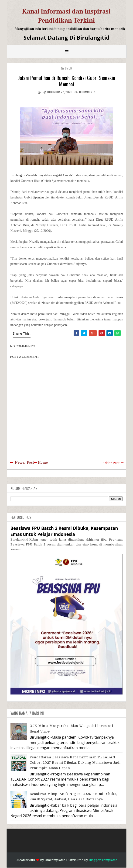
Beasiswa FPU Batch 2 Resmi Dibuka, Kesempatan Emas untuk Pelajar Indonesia (64, 531)
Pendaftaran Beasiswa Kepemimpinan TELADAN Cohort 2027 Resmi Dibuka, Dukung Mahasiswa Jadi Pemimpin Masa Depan (75, 763)
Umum (69, 68)
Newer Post (24, 462)
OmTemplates (55, 860)
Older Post (111, 463)
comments (87, 92)
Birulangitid (18, 175)
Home (43, 462)
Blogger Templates (103, 860)
